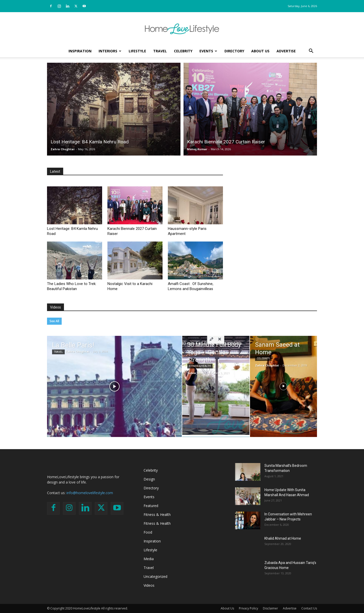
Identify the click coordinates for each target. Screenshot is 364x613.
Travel (160, 51)
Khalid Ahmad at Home (283, 538)
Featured (151, 506)
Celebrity (183, 51)
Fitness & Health (200, 366)
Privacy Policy (248, 608)
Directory (234, 51)
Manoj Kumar (197, 149)
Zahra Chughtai (63, 149)
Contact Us (309, 608)
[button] (311, 51)
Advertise (286, 51)
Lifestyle (137, 51)
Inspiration (80, 51)
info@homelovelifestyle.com (90, 493)
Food (148, 532)
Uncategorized (155, 576)
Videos (55, 307)
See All (54, 321)
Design (149, 479)
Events (208, 51)
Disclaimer (270, 608)
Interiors (110, 51)
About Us (260, 51)
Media (149, 559)
